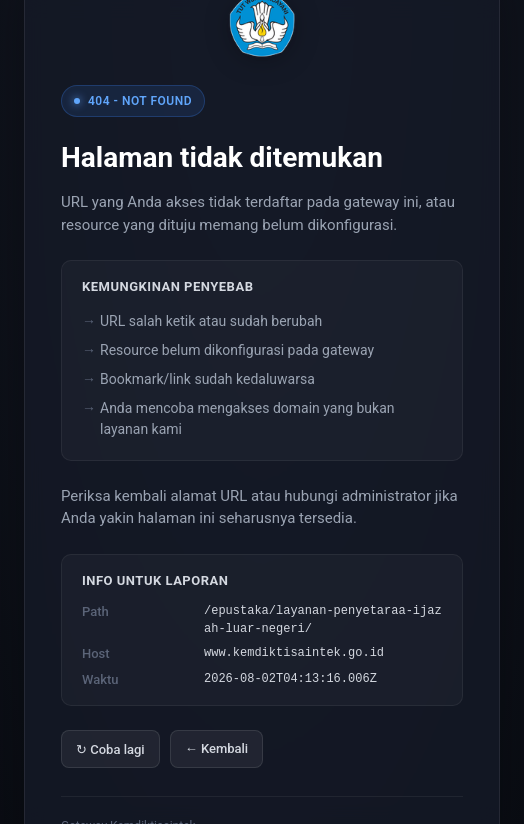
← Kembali (217, 748)
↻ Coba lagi (110, 749)
